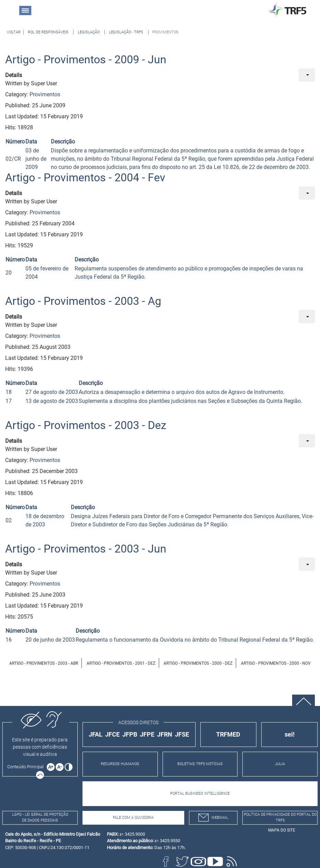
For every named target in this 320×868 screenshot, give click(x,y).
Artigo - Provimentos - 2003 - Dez (86, 425)
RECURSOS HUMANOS (120, 764)
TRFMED (228, 734)
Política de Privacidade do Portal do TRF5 (280, 817)
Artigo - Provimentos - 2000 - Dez (198, 663)
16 (9, 640)
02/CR (13, 159)
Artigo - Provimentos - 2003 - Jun (86, 549)
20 (9, 273)
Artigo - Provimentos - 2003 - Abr (44, 663)
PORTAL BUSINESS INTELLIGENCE (200, 794)
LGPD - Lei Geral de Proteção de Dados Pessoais (40, 817)
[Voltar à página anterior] (14, 32)
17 (9, 401)
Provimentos (45, 94)
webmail (213, 818)
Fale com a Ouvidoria (133, 818)
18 (9, 392)
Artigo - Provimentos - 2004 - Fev (85, 178)
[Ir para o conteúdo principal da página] (26, 767)
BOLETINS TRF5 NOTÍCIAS (200, 764)
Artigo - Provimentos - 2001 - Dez (121, 663)
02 (9, 520)
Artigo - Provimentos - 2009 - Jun (86, 60)
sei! (290, 734)
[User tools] (307, 75)
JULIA (280, 764)
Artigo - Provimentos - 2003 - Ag (83, 301)
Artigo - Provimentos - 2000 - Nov (276, 663)
